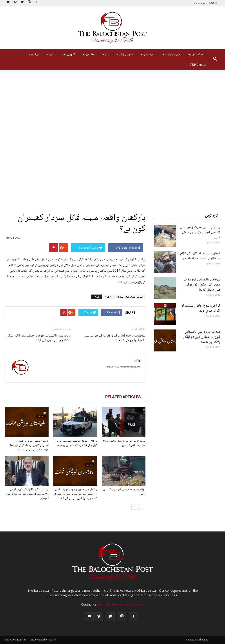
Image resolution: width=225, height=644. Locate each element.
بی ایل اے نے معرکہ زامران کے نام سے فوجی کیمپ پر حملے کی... (200, 232)
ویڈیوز (33, 55)
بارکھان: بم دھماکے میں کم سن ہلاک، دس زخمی (124, 492)
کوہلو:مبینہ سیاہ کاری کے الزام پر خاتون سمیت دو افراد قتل (200, 256)
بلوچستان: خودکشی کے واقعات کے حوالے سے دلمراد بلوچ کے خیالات (115, 338)
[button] (215, 60)
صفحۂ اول (195, 55)
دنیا (105, 55)
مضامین (88, 55)
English (213, 3)
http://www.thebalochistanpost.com (124, 367)
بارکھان (108, 297)
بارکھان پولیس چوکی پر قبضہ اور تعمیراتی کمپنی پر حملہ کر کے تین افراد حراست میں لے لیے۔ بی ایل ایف (29, 445)
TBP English (198, 65)
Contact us (192, 640)
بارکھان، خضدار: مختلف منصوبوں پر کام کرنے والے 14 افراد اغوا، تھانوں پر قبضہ (76, 443)
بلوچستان (147, 55)
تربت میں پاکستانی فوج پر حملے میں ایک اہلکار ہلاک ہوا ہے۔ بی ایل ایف (38, 338)
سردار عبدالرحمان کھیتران (130, 297)
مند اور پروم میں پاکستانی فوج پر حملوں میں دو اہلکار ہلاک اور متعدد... (202, 337)
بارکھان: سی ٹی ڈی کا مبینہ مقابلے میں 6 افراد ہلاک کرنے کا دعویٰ (124, 443)
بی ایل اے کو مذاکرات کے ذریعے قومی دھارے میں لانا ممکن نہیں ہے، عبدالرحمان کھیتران (27, 494)
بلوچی (202, 3)
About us (203, 640)
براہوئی (196, 3)
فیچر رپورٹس (171, 55)
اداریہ (50, 55)
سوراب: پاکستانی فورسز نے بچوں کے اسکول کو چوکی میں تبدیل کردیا (202, 285)
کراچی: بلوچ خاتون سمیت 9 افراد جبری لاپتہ (201, 308)
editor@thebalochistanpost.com (121, 604)
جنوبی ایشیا (124, 55)
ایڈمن (137, 360)
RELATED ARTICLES (123, 397)
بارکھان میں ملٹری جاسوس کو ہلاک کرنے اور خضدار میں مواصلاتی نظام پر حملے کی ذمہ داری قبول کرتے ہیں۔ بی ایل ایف (75, 494)
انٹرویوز (69, 55)
